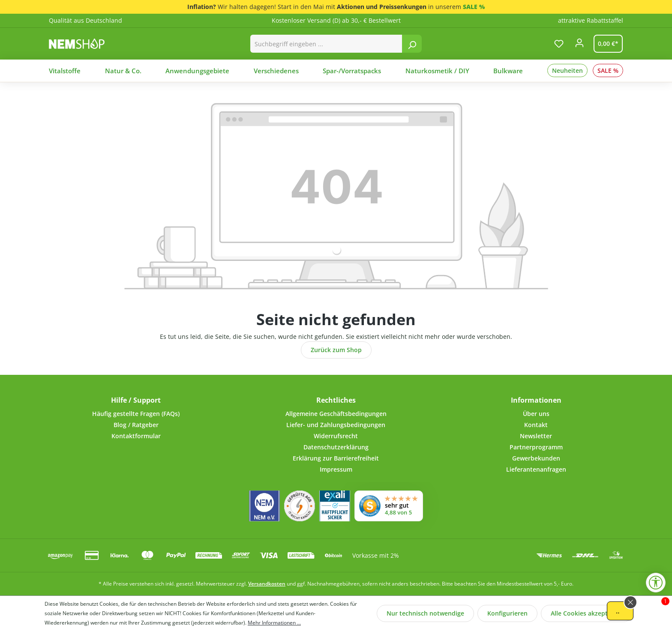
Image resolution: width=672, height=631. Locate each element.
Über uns (536, 414)
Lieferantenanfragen (536, 469)
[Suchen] (412, 44)
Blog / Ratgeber (136, 425)
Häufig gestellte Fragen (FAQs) (136, 414)
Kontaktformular (136, 436)
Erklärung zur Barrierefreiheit (336, 458)
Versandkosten (267, 584)
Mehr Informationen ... (274, 623)
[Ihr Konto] (579, 45)
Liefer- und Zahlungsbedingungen (336, 425)
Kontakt (536, 425)
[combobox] (326, 44)
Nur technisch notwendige (425, 613)
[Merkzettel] (559, 44)
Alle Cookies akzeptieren (587, 613)
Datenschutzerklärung (336, 447)
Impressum (336, 469)
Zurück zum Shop (336, 350)
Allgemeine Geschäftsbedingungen (336, 414)
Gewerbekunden (536, 458)
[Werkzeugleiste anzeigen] (656, 583)
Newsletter (536, 436)
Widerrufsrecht (336, 436)
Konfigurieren (507, 613)
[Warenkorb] (606, 44)
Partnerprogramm (536, 447)
